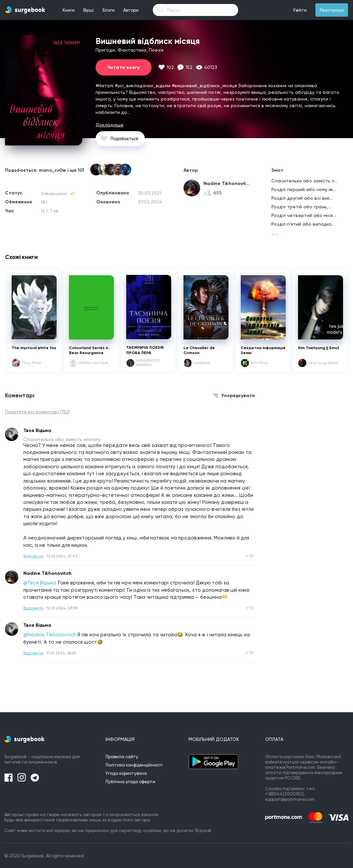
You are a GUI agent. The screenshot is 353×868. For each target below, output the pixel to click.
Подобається (124, 139)
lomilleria (202, 363)
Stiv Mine (259, 363)
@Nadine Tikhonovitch (50, 635)
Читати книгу (124, 67)
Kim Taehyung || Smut (319, 348)
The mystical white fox (34, 348)
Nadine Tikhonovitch (227, 184)
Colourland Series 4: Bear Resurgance (89, 350)
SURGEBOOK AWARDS (148, 363)
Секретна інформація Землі (263, 350)
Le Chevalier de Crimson (199, 350)
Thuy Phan (31, 363)
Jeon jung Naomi (323, 363)
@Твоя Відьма (40, 583)
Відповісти (33, 556)
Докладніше (110, 125)
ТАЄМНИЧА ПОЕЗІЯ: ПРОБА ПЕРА (145, 350)
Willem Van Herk (94, 363)
